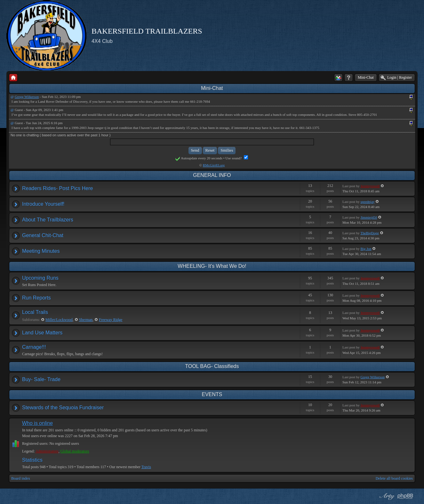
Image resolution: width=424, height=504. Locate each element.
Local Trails (35, 312)
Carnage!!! (34, 347)
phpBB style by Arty (386, 496)
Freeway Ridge (111, 320)
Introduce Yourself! (43, 204)
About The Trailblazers (48, 220)
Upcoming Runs (40, 278)
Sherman (86, 320)
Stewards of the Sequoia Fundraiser (63, 408)
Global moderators (75, 451)
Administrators (47, 451)
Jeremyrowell (370, 186)
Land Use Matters (42, 333)
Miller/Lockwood (59, 320)
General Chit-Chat (43, 235)
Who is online (37, 423)
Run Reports (36, 298)
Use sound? (237, 158)
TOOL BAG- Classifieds (212, 366)
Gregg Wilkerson (27, 97)
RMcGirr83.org (214, 165)
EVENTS (212, 394)
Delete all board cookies (394, 478)
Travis (146, 467)
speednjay (368, 202)
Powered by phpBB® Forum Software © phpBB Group (405, 496)
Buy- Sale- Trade (41, 379)
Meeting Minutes (41, 251)
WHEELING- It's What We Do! (212, 266)
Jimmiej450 (369, 217)
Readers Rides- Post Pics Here (57, 188)
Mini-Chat (366, 77)
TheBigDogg (369, 233)
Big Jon (366, 249)
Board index (21, 478)
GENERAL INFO (212, 175)
